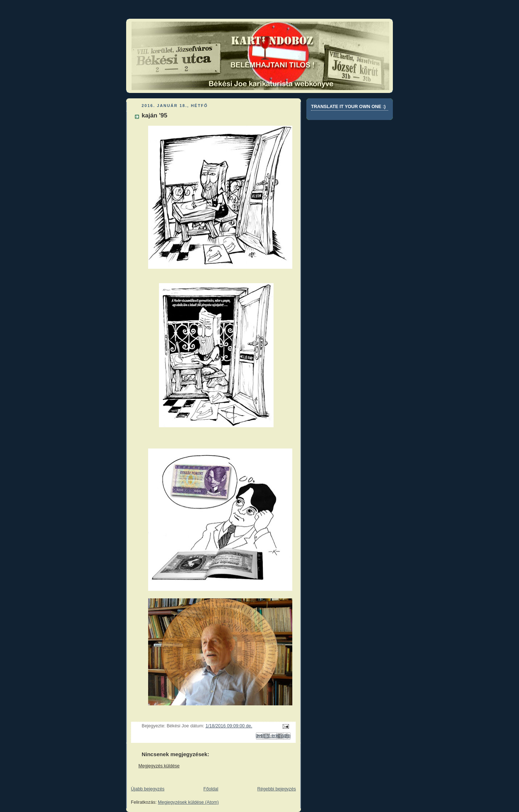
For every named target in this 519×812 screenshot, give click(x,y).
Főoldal (211, 789)
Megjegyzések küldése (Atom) (188, 802)
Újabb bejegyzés (148, 789)
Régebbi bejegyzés (277, 789)
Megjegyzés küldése (159, 766)
